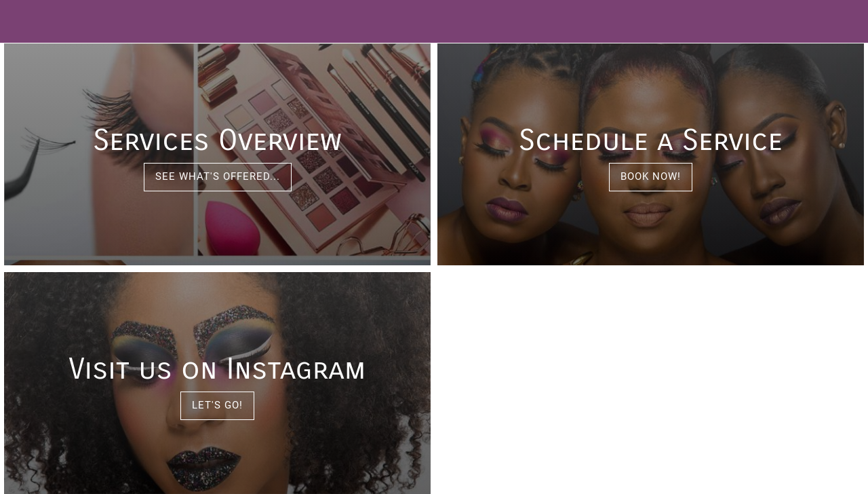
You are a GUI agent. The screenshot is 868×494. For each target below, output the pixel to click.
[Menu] (22, 22)
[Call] (833, 22)
